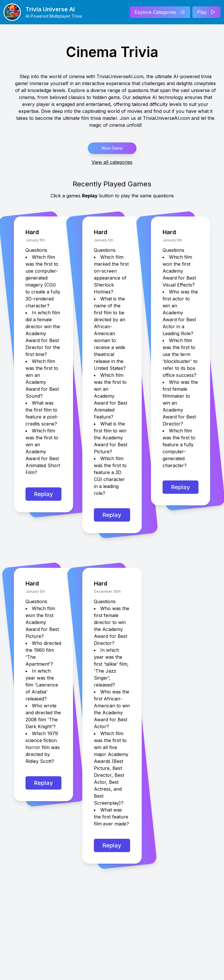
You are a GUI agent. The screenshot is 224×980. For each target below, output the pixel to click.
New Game (112, 148)
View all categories (112, 162)
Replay (43, 494)
